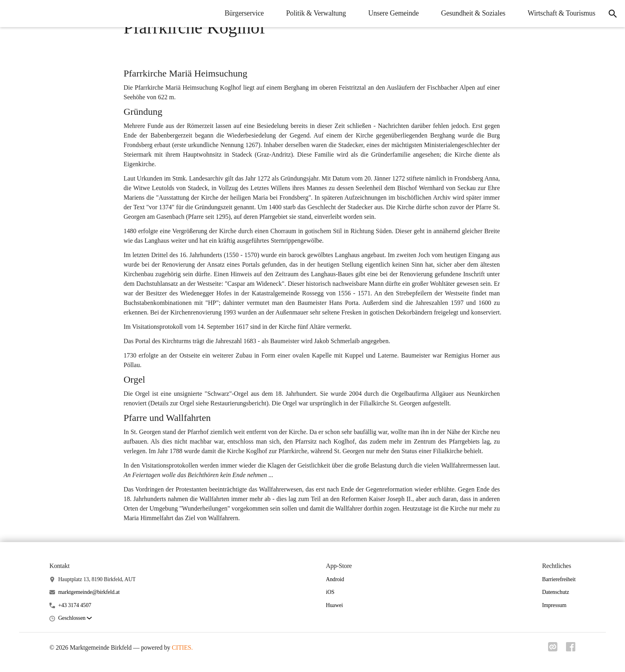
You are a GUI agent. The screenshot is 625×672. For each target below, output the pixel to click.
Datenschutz (556, 592)
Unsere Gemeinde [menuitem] (391, 13)
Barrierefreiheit (559, 579)
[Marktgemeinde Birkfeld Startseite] (12, 14)
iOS (330, 592)
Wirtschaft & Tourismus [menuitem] (559, 13)
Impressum (554, 605)
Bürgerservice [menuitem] (242, 13)
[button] (75, 618)
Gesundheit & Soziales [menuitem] (471, 13)
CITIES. (182, 647)
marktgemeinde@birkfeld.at (89, 592)
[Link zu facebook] (571, 649)
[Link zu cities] (552, 649)
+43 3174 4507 (75, 605)
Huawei (335, 605)
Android (335, 579)
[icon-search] (611, 14)
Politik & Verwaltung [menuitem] (314, 13)
